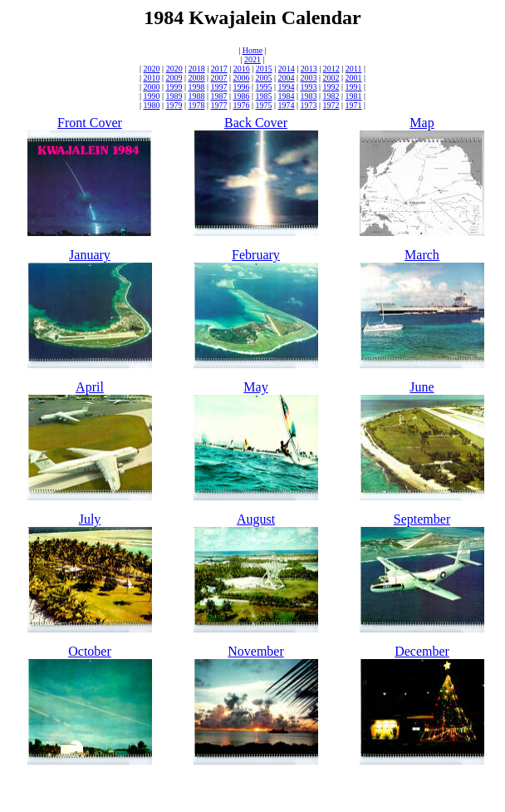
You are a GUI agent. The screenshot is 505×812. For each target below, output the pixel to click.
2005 (264, 78)
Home (252, 50)
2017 (219, 69)
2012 (331, 69)
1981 (354, 96)
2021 (252, 59)
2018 (197, 69)
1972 (331, 105)
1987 (218, 96)
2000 (151, 87)
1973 (309, 105)
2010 (151, 78)
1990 (151, 96)
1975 (264, 105)
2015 (264, 69)
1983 (309, 96)
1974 (287, 105)
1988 (196, 96)
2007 (218, 78)
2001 (354, 78)
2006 (241, 78)
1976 (241, 105)
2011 (354, 69)
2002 (331, 78)
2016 (242, 69)
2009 (174, 78)
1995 (264, 87)
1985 (264, 96)
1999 (174, 87)
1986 (241, 96)
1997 (218, 87)
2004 (287, 78)
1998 (196, 87)
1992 (331, 87)
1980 (151, 105)
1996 (241, 87)
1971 (354, 105)
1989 (174, 96)
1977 (218, 105)
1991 (354, 87)
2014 (287, 69)
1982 (331, 96)
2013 (309, 69)
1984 (287, 96)
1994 (287, 87)
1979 (174, 105)
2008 (196, 78)
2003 (309, 78)
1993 (309, 87)
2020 (152, 69)
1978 (196, 105)
